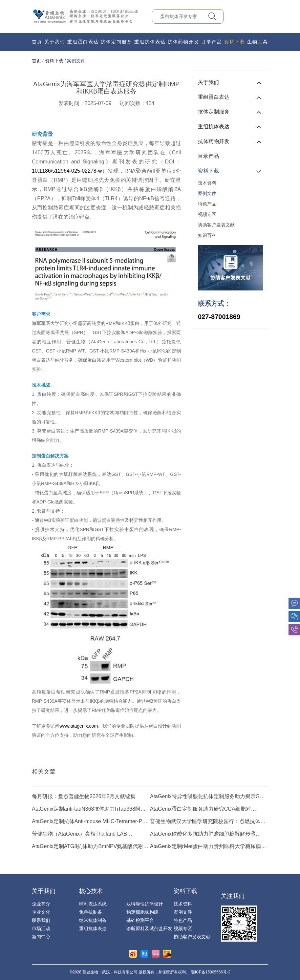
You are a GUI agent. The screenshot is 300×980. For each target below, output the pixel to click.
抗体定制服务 (117, 42)
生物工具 (258, 42)
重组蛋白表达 (83, 42)
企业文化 (41, 912)
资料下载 (235, 42)
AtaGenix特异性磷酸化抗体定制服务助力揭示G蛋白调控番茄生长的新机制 (207, 797)
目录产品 (212, 42)
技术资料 (207, 183)
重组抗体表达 (150, 42)
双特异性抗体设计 (145, 904)
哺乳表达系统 (93, 904)
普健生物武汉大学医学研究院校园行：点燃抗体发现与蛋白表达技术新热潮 (208, 822)
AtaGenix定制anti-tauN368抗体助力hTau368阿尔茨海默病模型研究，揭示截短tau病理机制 (89, 810)
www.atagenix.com (79, 726)
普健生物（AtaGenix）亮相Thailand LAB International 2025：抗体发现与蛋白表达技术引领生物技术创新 (90, 834)
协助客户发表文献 (216, 225)
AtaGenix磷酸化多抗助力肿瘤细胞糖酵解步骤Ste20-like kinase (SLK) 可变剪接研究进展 (203, 834)
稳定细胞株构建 (142, 912)
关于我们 (55, 42)
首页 (37, 42)
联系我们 (41, 920)
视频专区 (207, 214)
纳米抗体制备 (93, 920)
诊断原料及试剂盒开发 (149, 928)
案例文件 (76, 61)
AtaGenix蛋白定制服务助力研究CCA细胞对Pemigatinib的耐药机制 (201, 810)
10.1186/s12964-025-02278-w (67, 171)
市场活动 (41, 928)
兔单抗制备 (91, 912)
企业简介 (41, 904)
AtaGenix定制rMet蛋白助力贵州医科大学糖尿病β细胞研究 (207, 847)
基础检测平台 (140, 920)
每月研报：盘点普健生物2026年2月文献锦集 (84, 796)
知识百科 (207, 235)
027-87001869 (219, 317)
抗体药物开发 (183, 42)
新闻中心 (41, 937)
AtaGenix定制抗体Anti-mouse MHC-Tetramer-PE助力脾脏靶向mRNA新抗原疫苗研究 (89, 822)
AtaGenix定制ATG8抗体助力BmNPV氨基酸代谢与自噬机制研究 (90, 847)
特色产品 (207, 204)
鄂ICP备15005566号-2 (211, 972)
